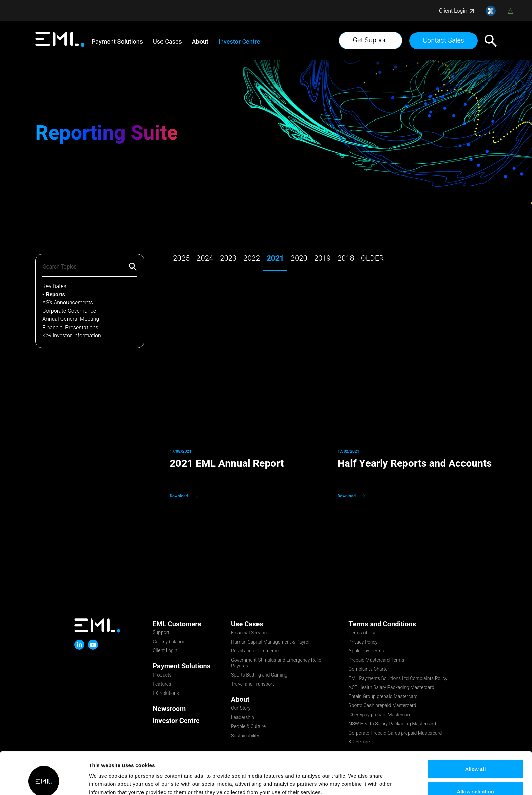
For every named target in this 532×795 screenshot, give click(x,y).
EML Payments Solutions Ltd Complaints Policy (398, 679)
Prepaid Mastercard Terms (376, 661)
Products (162, 676)
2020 (299, 259)
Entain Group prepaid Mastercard (383, 697)
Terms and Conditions (382, 624)
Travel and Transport (253, 685)
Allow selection (475, 755)
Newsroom (169, 709)
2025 (181, 259)
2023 (228, 259)
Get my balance (169, 642)
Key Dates (54, 287)
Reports (55, 295)
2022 (252, 259)
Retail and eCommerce (255, 651)
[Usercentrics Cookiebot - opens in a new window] (44, 782)
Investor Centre (239, 42)
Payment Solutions (117, 42)
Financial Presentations (70, 328)
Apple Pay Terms (366, 651)
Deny (476, 777)
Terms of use (362, 633)
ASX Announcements (68, 303)
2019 (322, 259)
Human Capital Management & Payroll (271, 643)
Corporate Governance (69, 311)
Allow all (476, 732)
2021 (275, 259)
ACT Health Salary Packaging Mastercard (391, 688)
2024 (205, 259)
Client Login (453, 11)
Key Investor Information (72, 336)
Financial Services (250, 633)
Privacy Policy (363, 643)
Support (161, 633)
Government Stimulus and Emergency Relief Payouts (277, 663)
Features (162, 685)
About (200, 42)
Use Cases (167, 42)
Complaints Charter (369, 670)
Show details (356, 778)
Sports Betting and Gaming (259, 676)
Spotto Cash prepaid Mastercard (382, 706)
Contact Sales (443, 41)
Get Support (370, 40)
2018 (346, 259)
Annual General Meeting (71, 319)
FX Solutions (166, 694)
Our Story (241, 709)
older (372, 259)
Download (179, 496)
